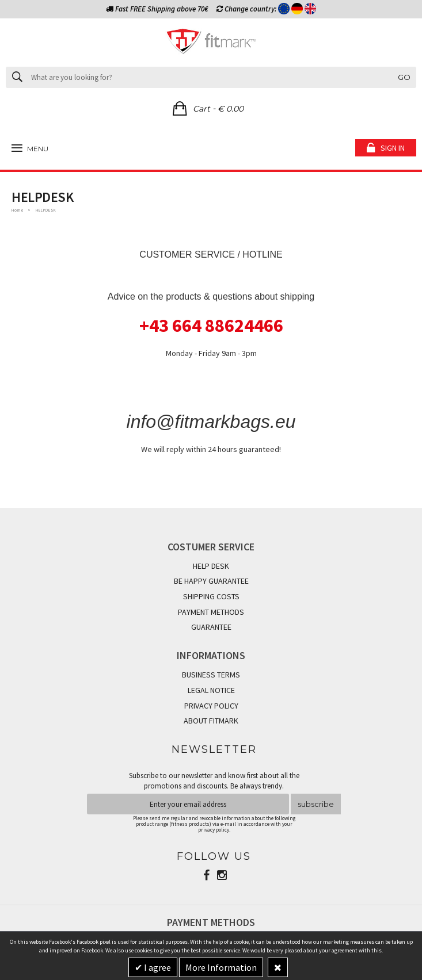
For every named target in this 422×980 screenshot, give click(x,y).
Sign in (393, 148)
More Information (221, 967)
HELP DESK (211, 566)
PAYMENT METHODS (211, 612)
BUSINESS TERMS (211, 675)
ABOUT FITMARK (211, 721)
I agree (157, 967)
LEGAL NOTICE (211, 690)
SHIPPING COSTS (211, 596)
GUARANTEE (211, 627)
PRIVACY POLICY (211, 706)
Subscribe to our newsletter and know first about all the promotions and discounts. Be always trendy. (214, 781)
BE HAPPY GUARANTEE (211, 581)
